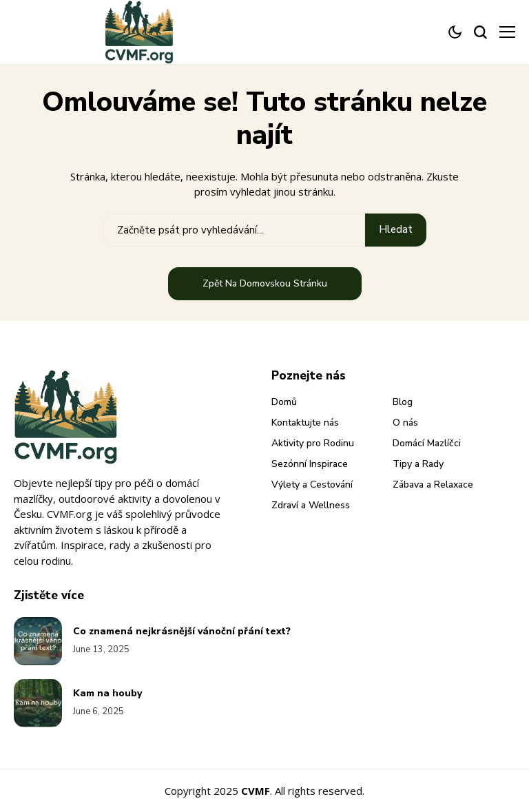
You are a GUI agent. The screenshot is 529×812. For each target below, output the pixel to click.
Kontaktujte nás (305, 423)
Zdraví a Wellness (311, 505)
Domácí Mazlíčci (427, 443)
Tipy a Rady (418, 464)
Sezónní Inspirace (310, 464)
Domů (284, 402)
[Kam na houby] (38, 703)
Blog (403, 402)
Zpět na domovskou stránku (265, 283)
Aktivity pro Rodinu (313, 443)
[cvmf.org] (139, 32)
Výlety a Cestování (312, 485)
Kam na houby (107, 693)
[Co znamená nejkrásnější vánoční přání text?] (38, 641)
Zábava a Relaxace (433, 485)
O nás (405, 423)
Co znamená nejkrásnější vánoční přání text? (182, 631)
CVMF (256, 791)
